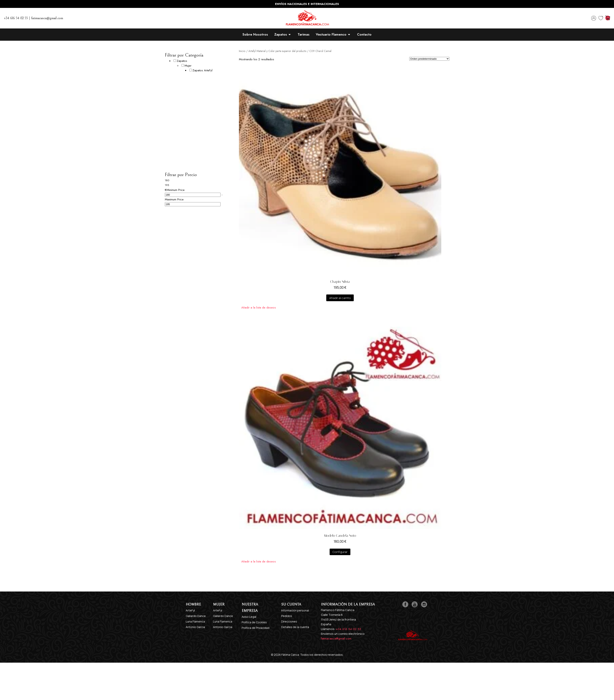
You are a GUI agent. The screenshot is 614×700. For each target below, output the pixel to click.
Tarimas (304, 34)
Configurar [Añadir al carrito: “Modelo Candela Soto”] (340, 552)
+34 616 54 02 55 (348, 629)
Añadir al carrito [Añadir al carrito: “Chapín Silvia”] (340, 298)
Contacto (364, 34)
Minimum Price (176, 190)
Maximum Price (174, 199)
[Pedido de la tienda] (429, 59)
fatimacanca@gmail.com (336, 639)
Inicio (242, 51)
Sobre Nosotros (255, 34)
